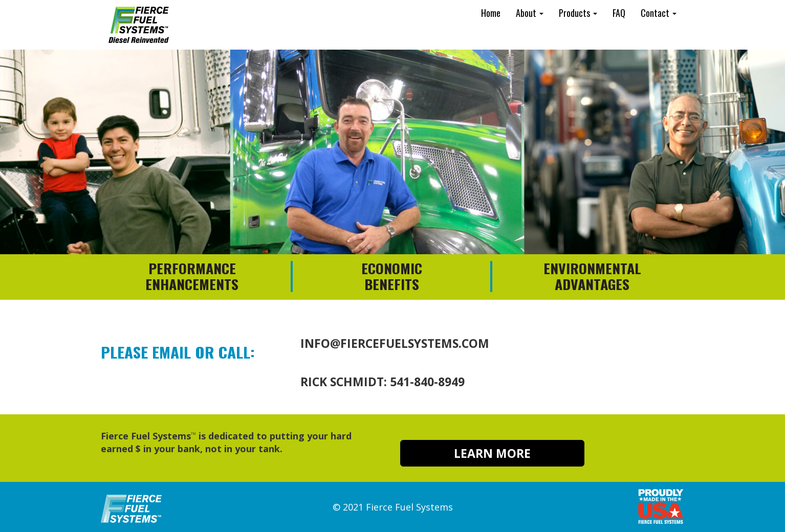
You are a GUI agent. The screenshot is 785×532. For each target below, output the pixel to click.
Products (578, 13)
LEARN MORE (492, 453)
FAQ (619, 13)
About (530, 13)
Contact (659, 13)
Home (491, 13)
